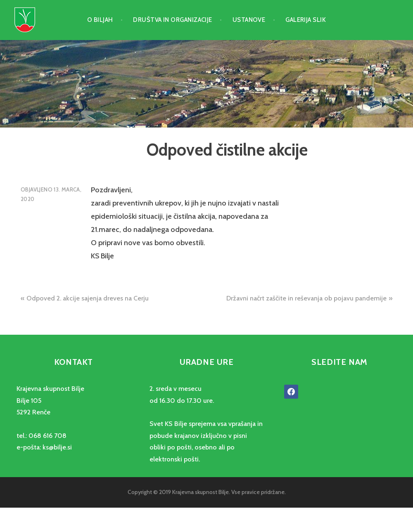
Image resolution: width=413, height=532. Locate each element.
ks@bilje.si (57, 447)
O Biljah (100, 20)
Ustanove (249, 20)
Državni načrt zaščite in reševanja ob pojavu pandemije (306, 298)
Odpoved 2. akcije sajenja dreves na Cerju (88, 298)
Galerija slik (306, 20)
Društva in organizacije (172, 20)
